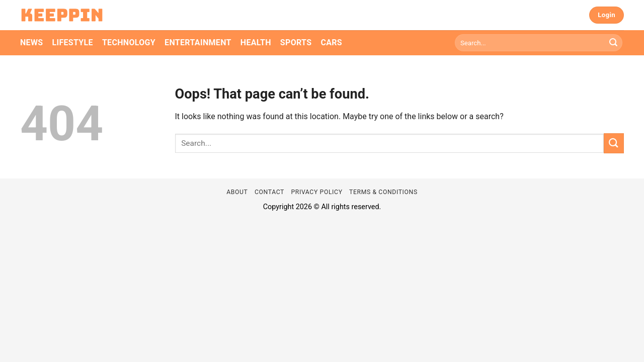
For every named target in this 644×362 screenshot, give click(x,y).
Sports (296, 42)
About (237, 192)
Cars (331, 42)
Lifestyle (72, 42)
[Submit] (613, 43)
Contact (269, 192)
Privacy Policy (316, 192)
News (31, 42)
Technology (129, 42)
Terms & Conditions (383, 192)
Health (256, 42)
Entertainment (198, 42)
